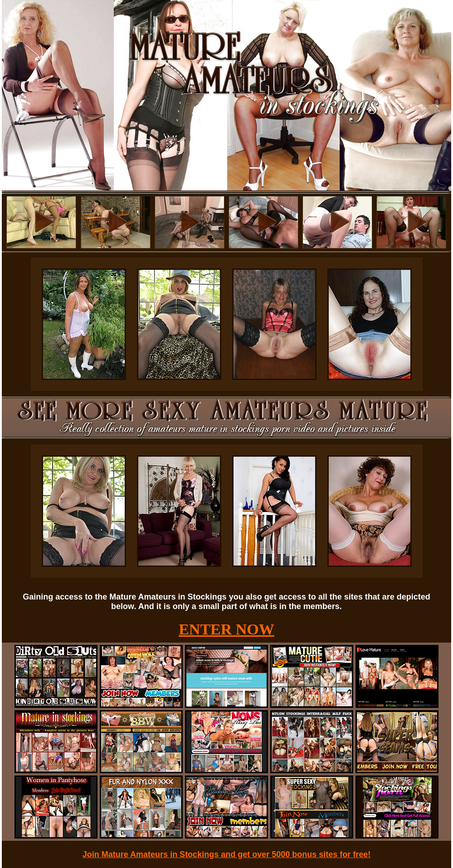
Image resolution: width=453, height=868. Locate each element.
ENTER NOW (226, 629)
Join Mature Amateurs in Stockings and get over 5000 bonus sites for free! (227, 854)
